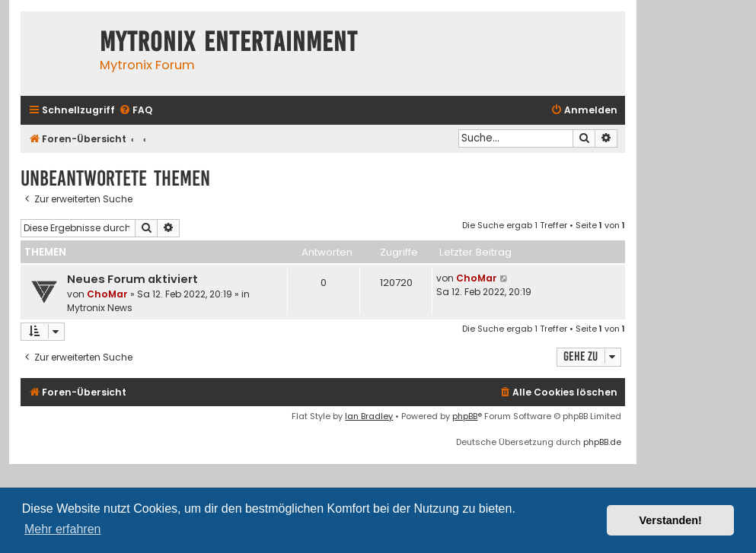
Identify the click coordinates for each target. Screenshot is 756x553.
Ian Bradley (369, 416)
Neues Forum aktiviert (132, 279)
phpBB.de (602, 442)
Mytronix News (100, 308)
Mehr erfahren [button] (63, 529)
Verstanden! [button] (671, 520)
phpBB (465, 416)
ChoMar (107, 294)
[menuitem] (136, 111)
